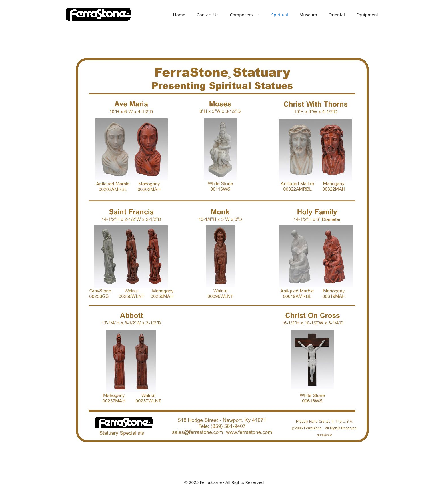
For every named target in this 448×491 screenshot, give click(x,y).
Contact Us (207, 15)
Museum (308, 15)
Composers (248, 15)
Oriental (337, 15)
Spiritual (279, 15)
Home (179, 15)
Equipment (367, 15)
